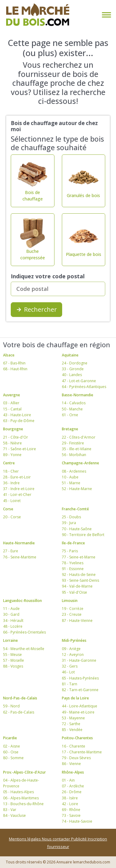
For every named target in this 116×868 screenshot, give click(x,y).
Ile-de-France (73, 543)
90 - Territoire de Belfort (83, 535)
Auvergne (12, 395)
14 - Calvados (74, 403)
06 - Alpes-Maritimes (21, 798)
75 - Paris (70, 551)
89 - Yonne (12, 455)
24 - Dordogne (75, 363)
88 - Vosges (13, 666)
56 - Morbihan (74, 455)
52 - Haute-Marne (77, 489)
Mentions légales (25, 839)
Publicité (79, 839)
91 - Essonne (73, 569)
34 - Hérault (13, 621)
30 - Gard (11, 614)
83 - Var (10, 810)
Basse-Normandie (78, 395)
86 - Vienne (71, 764)
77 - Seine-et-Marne (79, 557)
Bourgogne (13, 429)
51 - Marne (71, 483)
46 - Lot (68, 672)
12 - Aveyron (73, 655)
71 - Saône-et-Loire (20, 449)
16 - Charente (74, 746)
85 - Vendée (72, 730)
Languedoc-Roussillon (22, 601)
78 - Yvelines (73, 563)
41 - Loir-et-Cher (17, 495)
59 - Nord (11, 706)
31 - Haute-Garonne (79, 660)
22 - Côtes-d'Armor (79, 437)
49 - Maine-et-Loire (78, 712)
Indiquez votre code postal (48, 276)
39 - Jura (69, 523)
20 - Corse (12, 517)
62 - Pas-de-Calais (19, 712)
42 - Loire (70, 804)
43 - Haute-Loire (17, 415)
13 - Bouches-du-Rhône (23, 804)
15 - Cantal (12, 409)
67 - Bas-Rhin (14, 363)
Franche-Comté (75, 509)
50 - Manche (72, 409)
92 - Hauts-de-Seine (79, 575)
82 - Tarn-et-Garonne (80, 690)
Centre (9, 463)
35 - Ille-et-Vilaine (77, 449)
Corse (8, 509)
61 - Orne (70, 415)
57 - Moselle (14, 660)
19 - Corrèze (73, 609)
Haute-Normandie (19, 543)
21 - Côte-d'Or (16, 437)
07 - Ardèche (73, 786)
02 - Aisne (12, 746)
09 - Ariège (71, 649)
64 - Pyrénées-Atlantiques (84, 387)
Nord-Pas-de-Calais (20, 698)
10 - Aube (70, 477)
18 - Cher (11, 471)
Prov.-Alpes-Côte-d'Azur (24, 772)
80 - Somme (13, 758)
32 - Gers (70, 666)
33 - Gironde (73, 369)
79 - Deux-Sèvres (76, 758)
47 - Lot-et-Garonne (79, 381)
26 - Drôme (72, 792)
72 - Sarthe (71, 724)
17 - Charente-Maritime (82, 752)
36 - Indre (11, 483)
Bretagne (70, 429)
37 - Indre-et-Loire (19, 489)
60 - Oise (11, 752)
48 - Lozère (13, 626)
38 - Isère (70, 798)
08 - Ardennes (74, 471)
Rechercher (36, 309)
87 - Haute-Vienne (77, 621)
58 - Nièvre (12, 443)
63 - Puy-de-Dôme (19, 421)
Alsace (9, 355)
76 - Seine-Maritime (20, 557)
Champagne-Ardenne (80, 463)
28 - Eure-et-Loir (17, 477)
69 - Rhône (71, 810)
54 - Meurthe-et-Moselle (24, 649)
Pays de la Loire (75, 698)
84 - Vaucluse (14, 815)
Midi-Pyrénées (74, 640)
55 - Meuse (12, 655)
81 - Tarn (70, 684)
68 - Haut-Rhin (15, 369)
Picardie (10, 738)
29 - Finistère (73, 443)
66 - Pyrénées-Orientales (24, 632)
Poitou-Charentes (77, 738)
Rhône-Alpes (73, 772)
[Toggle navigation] (105, 15)
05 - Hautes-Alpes (18, 792)
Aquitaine (70, 355)
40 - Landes (72, 375)
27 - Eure (11, 551)
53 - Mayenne (73, 718)
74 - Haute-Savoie (77, 821)
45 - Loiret (12, 501)
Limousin (70, 601)
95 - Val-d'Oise (74, 592)
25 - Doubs (71, 517)
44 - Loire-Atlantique (80, 706)
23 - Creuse (72, 614)
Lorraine (10, 640)
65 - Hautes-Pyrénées (80, 678)
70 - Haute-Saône (77, 529)
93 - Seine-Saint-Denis (80, 580)
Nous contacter (56, 839)
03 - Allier (11, 403)
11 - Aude (11, 609)
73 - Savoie (71, 815)
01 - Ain (68, 780)
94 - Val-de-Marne (77, 586)
